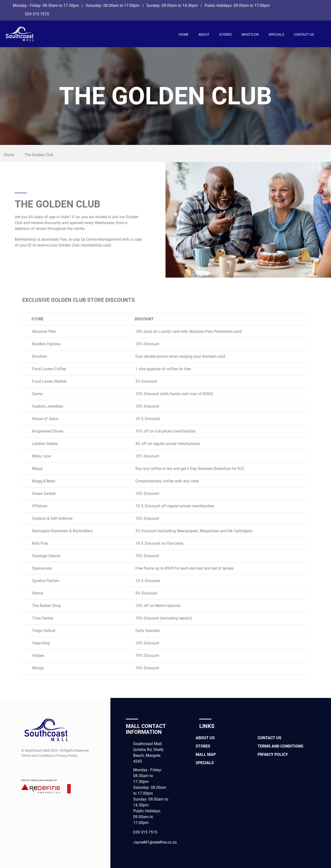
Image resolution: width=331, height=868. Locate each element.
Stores (225, 34)
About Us (205, 738)
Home (184, 34)
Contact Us (304, 34)
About (204, 34)
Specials (276, 34)
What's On (250, 34)
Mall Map (206, 754)
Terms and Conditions (280, 746)
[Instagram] (320, 13)
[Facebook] (320, 5)
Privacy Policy (273, 754)
